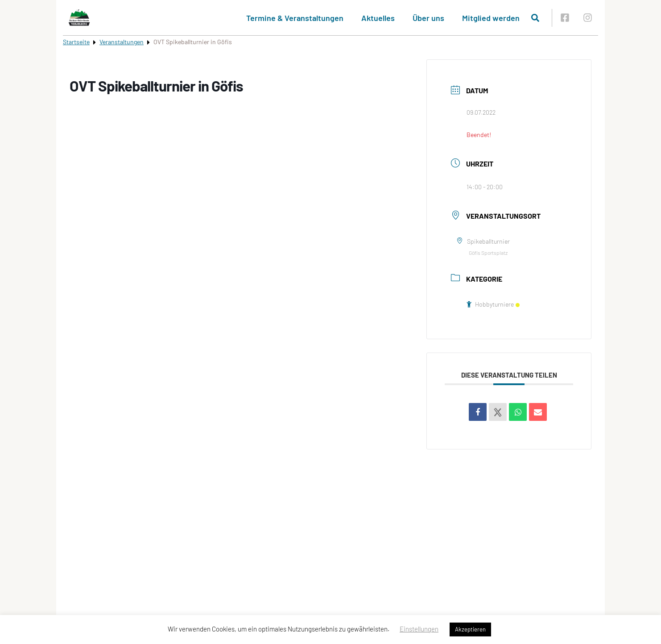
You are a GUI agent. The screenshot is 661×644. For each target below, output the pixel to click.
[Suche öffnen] (535, 18)
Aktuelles (378, 18)
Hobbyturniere (493, 304)
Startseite (76, 42)
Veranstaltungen (122, 42)
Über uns (428, 18)
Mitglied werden (491, 18)
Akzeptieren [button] (470, 629)
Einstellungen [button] (419, 629)
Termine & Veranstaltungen (295, 18)
